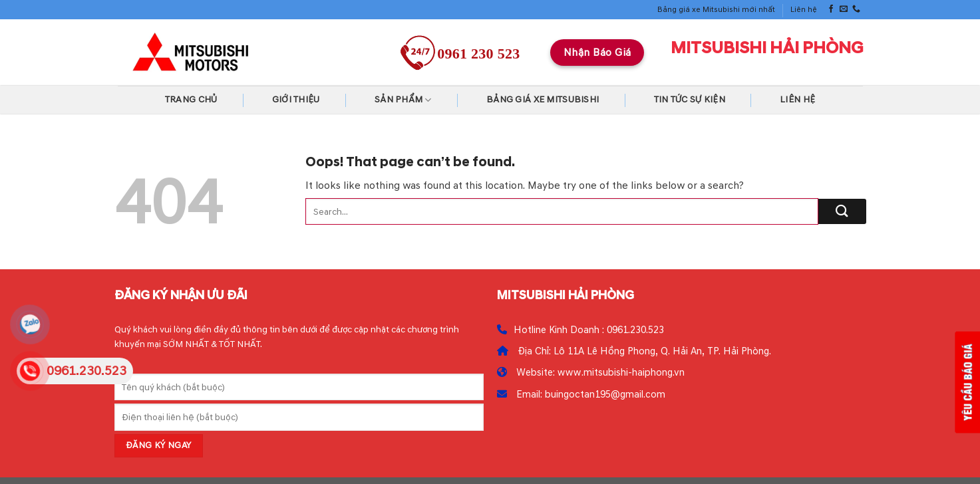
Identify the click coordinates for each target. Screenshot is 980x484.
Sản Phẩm (403, 100)
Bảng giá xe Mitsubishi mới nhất (716, 10)
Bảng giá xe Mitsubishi (543, 99)
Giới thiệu (296, 99)
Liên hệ (804, 10)
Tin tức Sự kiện (690, 99)
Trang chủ (191, 99)
